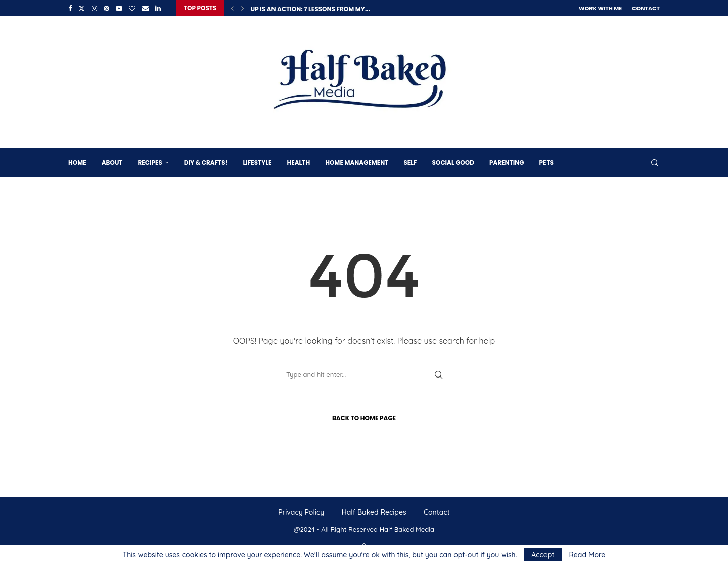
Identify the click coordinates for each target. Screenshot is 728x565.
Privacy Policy (301, 512)
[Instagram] (94, 8)
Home (77, 162)
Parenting (507, 162)
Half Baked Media (407, 529)
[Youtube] (119, 8)
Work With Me (600, 8)
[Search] (655, 163)
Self (410, 162)
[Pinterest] (106, 8)
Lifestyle (257, 162)
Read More (587, 555)
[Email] (145, 8)
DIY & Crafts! (206, 162)
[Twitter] (82, 8)
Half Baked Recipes (374, 512)
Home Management (357, 162)
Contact (646, 8)
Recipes (150, 162)
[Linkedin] (158, 8)
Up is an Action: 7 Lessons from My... (310, 9)
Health (298, 162)
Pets (546, 162)
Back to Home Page (364, 418)
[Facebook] (70, 8)
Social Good (453, 162)
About (112, 162)
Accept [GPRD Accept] (543, 555)
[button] (232, 8)
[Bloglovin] (132, 8)
